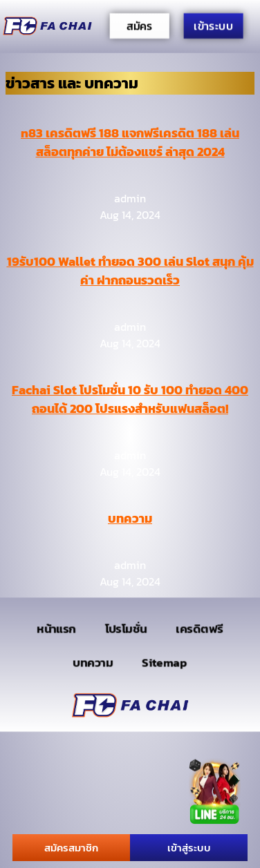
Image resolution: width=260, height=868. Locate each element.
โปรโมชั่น (126, 629)
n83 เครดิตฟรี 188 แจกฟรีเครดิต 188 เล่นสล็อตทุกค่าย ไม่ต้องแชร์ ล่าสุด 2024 (130, 142)
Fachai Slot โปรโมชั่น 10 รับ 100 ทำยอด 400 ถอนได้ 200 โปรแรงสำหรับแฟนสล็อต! (130, 399)
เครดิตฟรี (200, 629)
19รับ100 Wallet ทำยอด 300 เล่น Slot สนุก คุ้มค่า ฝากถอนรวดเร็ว (130, 271)
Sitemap (164, 662)
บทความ (130, 518)
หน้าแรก (56, 629)
